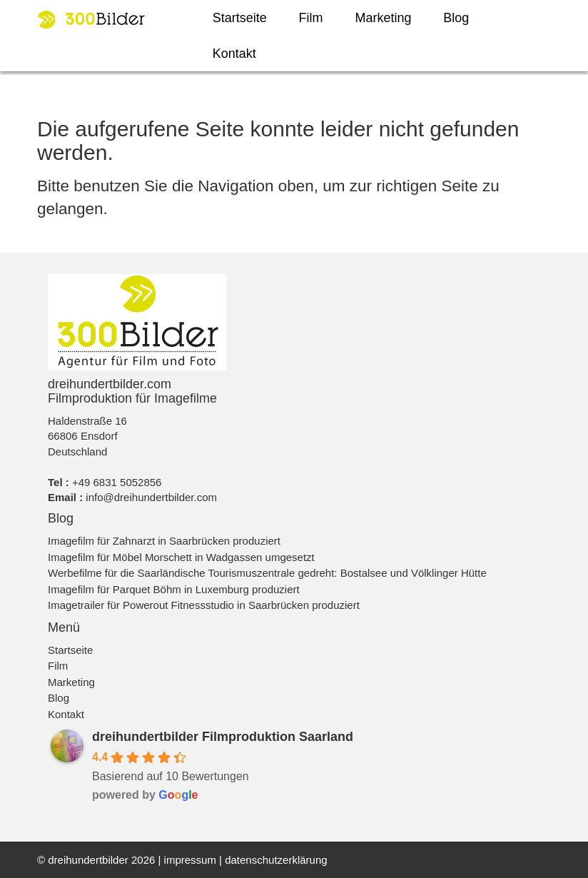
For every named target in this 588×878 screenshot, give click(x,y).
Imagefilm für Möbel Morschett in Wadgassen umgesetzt (181, 557)
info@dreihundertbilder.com (151, 497)
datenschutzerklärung (276, 860)
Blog (456, 18)
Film (311, 18)
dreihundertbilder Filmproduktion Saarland (223, 737)
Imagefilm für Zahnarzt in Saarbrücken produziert (164, 541)
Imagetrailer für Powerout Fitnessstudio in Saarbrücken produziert (204, 605)
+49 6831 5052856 (117, 482)
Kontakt (234, 54)
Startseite (240, 18)
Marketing (383, 18)
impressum (190, 860)
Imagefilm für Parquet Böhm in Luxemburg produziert (174, 589)
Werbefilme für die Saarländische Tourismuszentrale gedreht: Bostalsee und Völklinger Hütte (267, 573)
